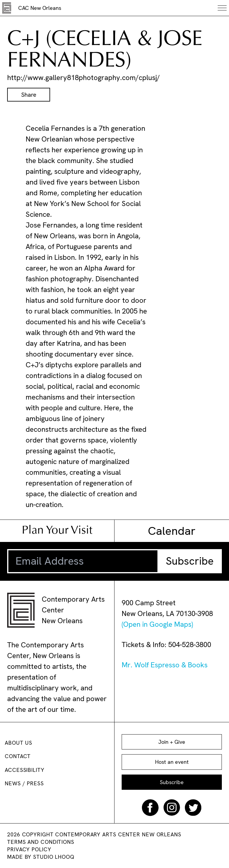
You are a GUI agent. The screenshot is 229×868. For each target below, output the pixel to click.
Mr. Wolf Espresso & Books (165, 665)
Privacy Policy (29, 849)
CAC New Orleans (40, 8)
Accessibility (25, 770)
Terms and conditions (41, 842)
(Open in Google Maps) (157, 624)
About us (18, 743)
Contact (18, 756)
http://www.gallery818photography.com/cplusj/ (83, 77)
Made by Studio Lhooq (41, 857)
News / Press (24, 783)
